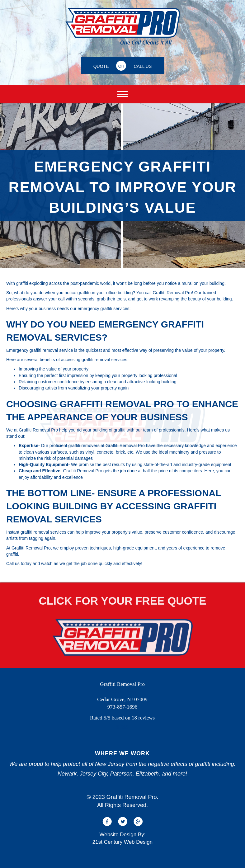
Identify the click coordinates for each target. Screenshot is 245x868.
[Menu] (122, 94)
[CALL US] (143, 66)
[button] (107, 822)
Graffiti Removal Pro (172, 293)
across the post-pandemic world (80, 283)
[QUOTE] (101, 66)
